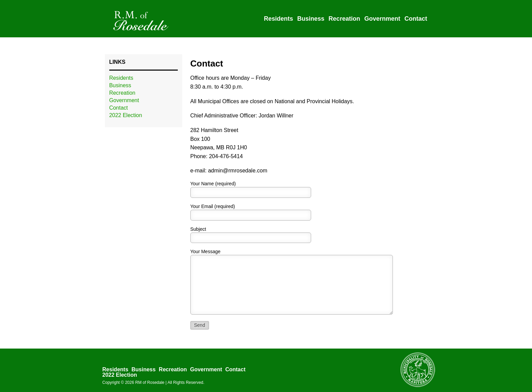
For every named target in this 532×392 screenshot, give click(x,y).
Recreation (344, 19)
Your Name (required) (213, 184)
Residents (279, 19)
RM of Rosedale (150, 382)
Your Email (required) (213, 206)
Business (311, 19)
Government (382, 19)
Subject (198, 229)
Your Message (205, 251)
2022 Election (126, 115)
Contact (416, 19)
